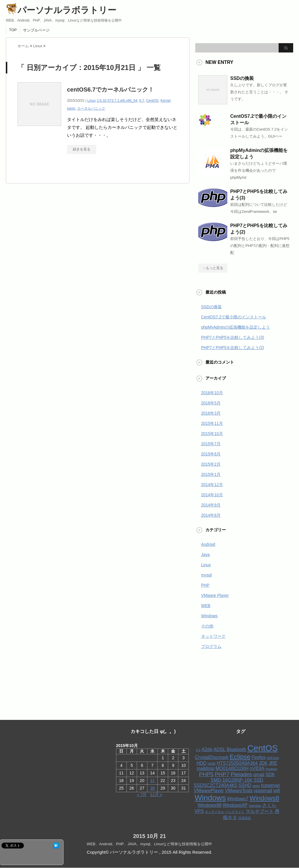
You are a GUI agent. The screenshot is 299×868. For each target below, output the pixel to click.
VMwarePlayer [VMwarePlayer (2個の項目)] (209, 791)
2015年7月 (211, 444)
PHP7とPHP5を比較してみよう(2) (233, 348)
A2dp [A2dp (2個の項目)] (207, 749)
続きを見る (82, 149)
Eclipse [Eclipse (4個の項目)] (240, 757)
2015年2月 (211, 464)
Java (205, 555)
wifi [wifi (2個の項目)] (277, 791)
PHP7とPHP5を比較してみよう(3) (233, 337)
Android (208, 544)
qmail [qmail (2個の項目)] (259, 775)
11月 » (156, 795)
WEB (206, 606)
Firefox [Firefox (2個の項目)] (258, 757)
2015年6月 (211, 454)
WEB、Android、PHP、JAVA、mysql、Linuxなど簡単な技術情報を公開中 (150, 844)
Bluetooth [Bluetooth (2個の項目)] (236, 749)
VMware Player (215, 595)
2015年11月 (212, 423)
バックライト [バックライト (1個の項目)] (235, 812)
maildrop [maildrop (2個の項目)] (206, 768)
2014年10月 (212, 495)
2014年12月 (212, 485)
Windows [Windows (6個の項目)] (210, 798)
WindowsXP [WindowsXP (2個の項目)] (235, 805)
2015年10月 (212, 434)
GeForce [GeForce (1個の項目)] (273, 758)
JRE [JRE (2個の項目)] (273, 763)
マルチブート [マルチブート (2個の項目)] (260, 811)
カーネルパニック (91, 108)
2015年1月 (211, 474)
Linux (92, 101)
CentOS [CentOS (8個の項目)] (263, 748)
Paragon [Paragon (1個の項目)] (271, 769)
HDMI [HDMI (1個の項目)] (211, 764)
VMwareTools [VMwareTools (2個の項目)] (239, 791)
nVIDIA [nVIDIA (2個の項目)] (257, 768)
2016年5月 (211, 403)
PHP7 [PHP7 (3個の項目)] (222, 774)
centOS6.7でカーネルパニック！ (110, 90)
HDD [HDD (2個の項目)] (201, 763)
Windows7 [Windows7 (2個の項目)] (238, 799)
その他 (207, 626)
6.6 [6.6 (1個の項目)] (198, 750)
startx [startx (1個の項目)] (256, 786)
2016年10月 (212, 393)
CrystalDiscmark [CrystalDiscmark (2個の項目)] (212, 757)
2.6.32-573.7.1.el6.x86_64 (117, 101)
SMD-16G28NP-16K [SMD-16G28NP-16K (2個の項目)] (232, 780)
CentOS (152, 101)
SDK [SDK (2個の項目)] (270, 775)
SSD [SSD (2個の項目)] (258, 780)
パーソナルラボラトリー (61, 10)
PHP (205, 585)
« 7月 (142, 795)
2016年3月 (211, 413)
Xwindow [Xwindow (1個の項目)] (255, 806)
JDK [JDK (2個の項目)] (263, 763)
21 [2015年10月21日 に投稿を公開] (152, 781)
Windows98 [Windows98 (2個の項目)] (210, 805)
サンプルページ (36, 30)
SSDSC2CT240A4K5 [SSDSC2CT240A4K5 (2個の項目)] (216, 785)
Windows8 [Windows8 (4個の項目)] (264, 798)
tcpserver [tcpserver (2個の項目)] (271, 785)
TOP (13, 30)
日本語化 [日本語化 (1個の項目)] (245, 818)
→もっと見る (213, 268)
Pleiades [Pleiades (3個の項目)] (241, 774)
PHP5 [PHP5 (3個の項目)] (206, 774)
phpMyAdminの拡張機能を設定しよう (235, 327)
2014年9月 (211, 505)
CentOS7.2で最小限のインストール (234, 317)
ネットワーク (213, 636)
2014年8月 (211, 515)
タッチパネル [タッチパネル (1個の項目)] (214, 812)
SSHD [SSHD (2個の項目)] (245, 785)
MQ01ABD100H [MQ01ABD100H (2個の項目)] (232, 768)
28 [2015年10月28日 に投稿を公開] (152, 788)
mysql (206, 575)
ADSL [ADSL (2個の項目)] (220, 749)
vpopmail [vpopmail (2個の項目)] (263, 791)
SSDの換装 (242, 78)
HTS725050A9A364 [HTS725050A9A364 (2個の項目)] (237, 763)
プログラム (211, 646)
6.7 (142, 101)
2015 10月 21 (150, 836)
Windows (209, 616)
